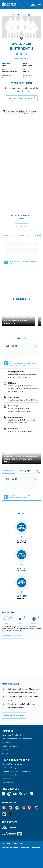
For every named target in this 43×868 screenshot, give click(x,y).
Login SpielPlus (8, 782)
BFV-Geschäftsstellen (10, 775)
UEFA (15, 844)
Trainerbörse (7, 778)
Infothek (5, 750)
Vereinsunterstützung (10, 746)
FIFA (21, 844)
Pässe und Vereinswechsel (12, 764)
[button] (18, 54)
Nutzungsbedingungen (10, 848)
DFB (9, 844)
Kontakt (5, 753)
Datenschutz (25, 848)
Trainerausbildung (9, 768)
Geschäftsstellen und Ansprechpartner (17, 739)
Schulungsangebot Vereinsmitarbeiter (17, 771)
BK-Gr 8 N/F (26, 71)
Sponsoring (6, 742)
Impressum (36, 848)
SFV (3, 844)
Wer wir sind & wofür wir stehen (14, 735)
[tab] (8, 236)
